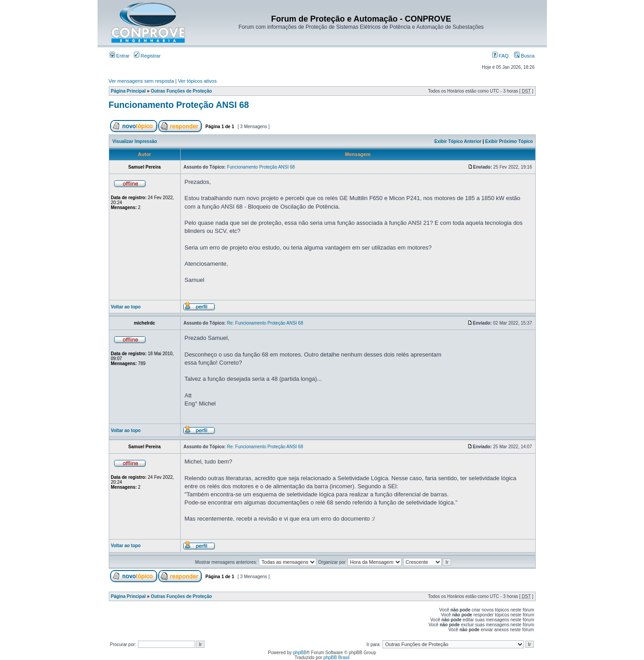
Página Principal (129, 91)
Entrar (120, 56)
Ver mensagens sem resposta (142, 81)
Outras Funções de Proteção (181, 91)
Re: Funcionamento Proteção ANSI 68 (265, 323)
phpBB (300, 653)
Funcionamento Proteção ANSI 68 (179, 105)
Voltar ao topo (126, 307)
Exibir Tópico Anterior (458, 141)
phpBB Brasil (337, 658)
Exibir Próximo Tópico (509, 141)
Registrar (147, 56)
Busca (524, 56)
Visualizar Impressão (135, 141)
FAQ (500, 56)
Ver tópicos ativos (197, 81)
